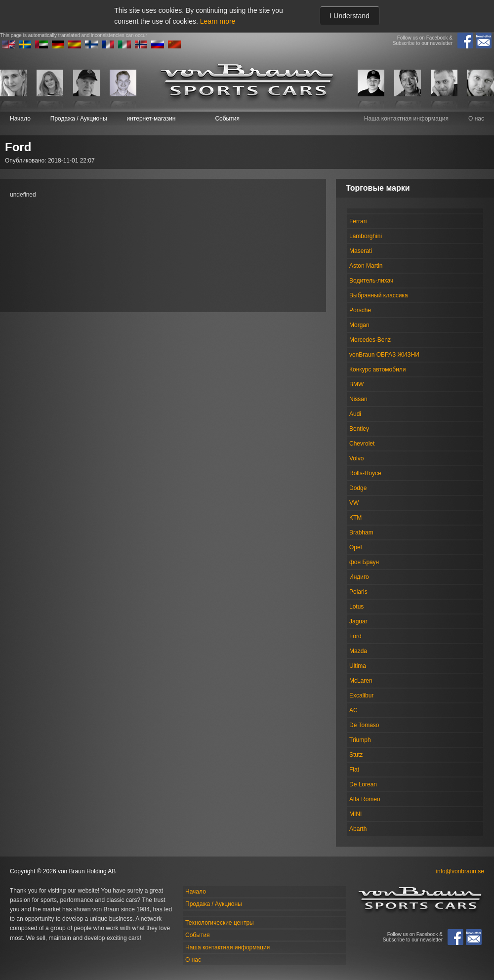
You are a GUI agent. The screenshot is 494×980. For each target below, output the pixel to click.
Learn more (218, 21)
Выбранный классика (379, 295)
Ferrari (358, 221)
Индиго (359, 577)
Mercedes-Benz (370, 340)
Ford (355, 636)
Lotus (356, 607)
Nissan (358, 399)
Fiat (354, 770)
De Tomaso (364, 725)
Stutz (356, 755)
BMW (356, 384)
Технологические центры (220, 923)
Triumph (360, 740)
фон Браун (364, 562)
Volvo (356, 458)
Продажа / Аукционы (79, 119)
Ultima (358, 666)
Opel (355, 547)
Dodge (358, 488)
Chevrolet (362, 444)
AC (353, 710)
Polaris (358, 592)
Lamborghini (366, 236)
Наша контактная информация (406, 119)
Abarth (358, 829)
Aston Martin (366, 266)
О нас (476, 119)
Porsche (360, 310)
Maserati (361, 251)
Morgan (359, 325)
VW (354, 503)
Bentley (359, 429)
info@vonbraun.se (460, 871)
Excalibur (361, 695)
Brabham (361, 532)
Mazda (358, 651)
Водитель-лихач (371, 281)
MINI (355, 814)
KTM (355, 518)
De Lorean (363, 784)
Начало (20, 119)
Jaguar (358, 621)
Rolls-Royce (365, 473)
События (227, 119)
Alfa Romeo (365, 799)
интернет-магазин (151, 119)
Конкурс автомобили (378, 369)
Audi (355, 414)
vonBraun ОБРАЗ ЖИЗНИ (384, 355)
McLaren (361, 681)
